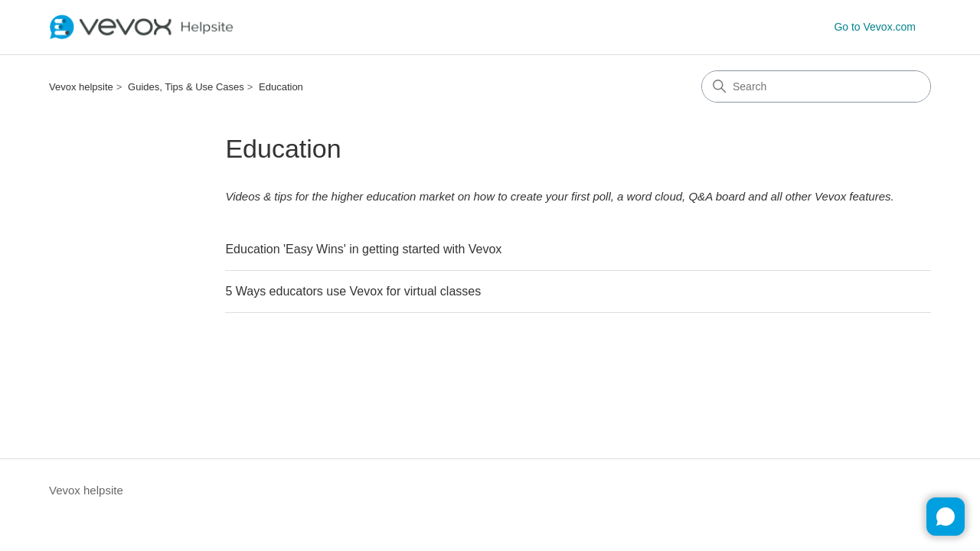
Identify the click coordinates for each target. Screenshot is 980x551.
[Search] (816, 86)
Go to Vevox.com (875, 27)
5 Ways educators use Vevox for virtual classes (353, 291)
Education (281, 87)
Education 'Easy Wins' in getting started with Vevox (363, 249)
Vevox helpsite (81, 87)
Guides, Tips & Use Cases (186, 87)
